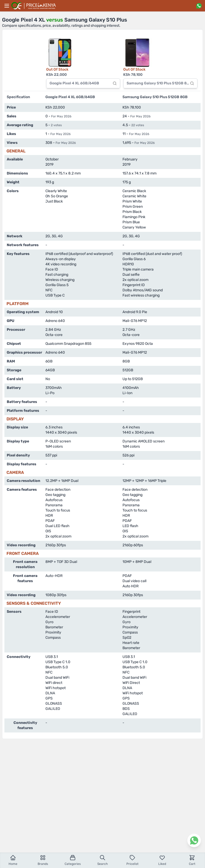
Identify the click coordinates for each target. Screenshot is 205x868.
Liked (162, 860)
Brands (43, 860)
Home (13, 860)
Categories (73, 860)
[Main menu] (7, 6)
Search (102, 860)
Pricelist (132, 860)
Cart (192, 860)
